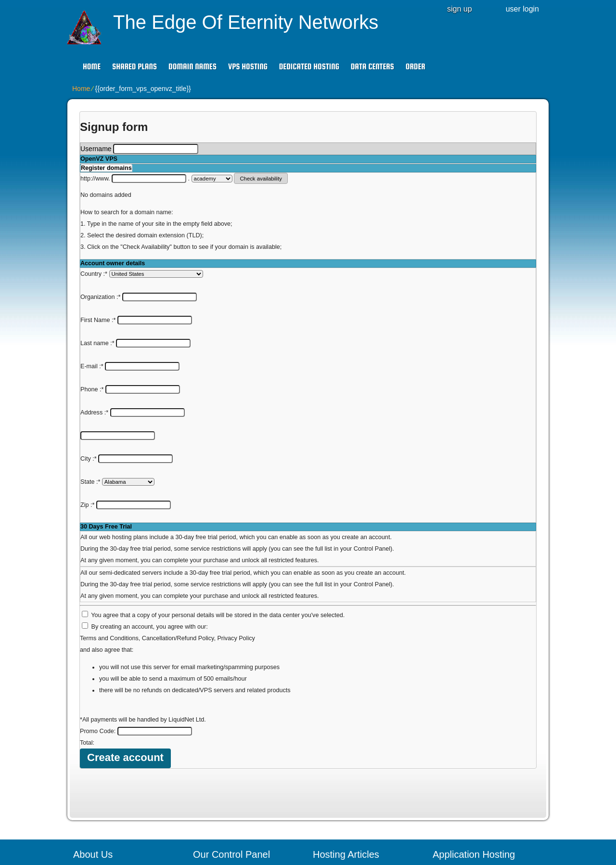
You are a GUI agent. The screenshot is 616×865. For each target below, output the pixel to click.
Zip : (126, 389)
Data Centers (372, 67)
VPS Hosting (248, 67)
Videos (91, 803)
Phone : (130, 332)
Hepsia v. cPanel (225, 763)
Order (416, 67)
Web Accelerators (226, 817)
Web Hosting (339, 790)
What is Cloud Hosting (353, 803)
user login (522, 9)
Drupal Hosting (462, 803)
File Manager (220, 790)
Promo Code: (136, 604)
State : (117, 378)
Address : (133, 343)
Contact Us (97, 776)
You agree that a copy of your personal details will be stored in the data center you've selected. (218, 488)
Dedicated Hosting (309, 67)
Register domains (106, 168)
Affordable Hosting (348, 817)
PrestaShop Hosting (470, 763)
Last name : (135, 309)
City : (127, 366)
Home (92, 67)
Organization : (139, 285)
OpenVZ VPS (99, 159)
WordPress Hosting (469, 749)
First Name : (136, 297)
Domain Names (192, 67)
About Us (94, 749)
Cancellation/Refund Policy (178, 511)
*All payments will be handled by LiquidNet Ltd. (143, 593)
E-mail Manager (224, 803)
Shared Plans (135, 67)
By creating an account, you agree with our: (150, 500)
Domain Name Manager (356, 776)
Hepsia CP (216, 749)
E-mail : (130, 320)
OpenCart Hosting (467, 776)
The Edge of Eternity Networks (246, 22)
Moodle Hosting (463, 817)
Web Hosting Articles (351, 749)
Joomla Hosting (463, 790)
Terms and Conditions (109, 511)
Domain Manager (226, 776)
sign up (460, 9)
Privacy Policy (236, 511)
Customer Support (108, 790)
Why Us (92, 763)
